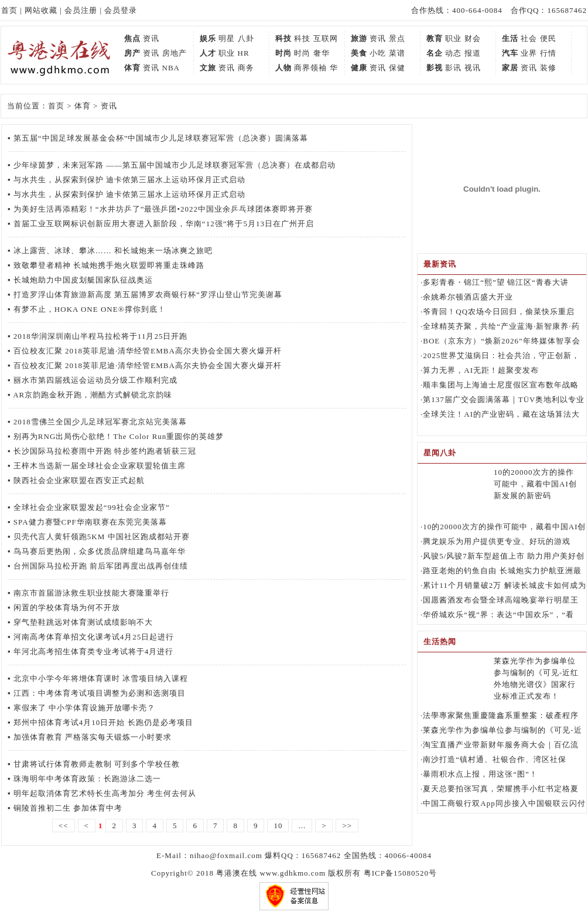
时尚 (283, 53)
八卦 (246, 38)
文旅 (208, 68)
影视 (435, 68)
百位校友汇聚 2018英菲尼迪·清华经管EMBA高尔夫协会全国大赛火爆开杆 (148, 351)
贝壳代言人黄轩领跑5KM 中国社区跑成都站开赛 (102, 537)
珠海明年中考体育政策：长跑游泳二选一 (87, 779)
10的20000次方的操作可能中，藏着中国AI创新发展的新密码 (535, 484)
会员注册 (81, 10)
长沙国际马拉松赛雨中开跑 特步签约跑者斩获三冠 (105, 451)
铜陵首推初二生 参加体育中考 (68, 808)
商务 (246, 68)
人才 (208, 53)
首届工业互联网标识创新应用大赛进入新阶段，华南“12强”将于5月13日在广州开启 (164, 224)
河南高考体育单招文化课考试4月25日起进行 (94, 637)
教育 (435, 38)
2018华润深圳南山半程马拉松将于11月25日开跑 (101, 336)
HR (244, 53)
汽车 (510, 53)
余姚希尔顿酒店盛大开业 (468, 297)
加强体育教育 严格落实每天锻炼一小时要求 (93, 737)
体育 (132, 68)
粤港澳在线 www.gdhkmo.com (271, 873)
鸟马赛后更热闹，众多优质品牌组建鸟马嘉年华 (100, 551)
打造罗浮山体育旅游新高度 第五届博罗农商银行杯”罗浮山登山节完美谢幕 (148, 295)
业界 (529, 53)
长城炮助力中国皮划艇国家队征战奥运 (83, 280)
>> (347, 826)
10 (278, 826)
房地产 (175, 53)
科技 (283, 38)
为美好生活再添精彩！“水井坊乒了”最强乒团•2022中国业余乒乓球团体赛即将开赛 (163, 209)
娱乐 (208, 38)
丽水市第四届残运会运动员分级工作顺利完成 (95, 380)
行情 (548, 53)
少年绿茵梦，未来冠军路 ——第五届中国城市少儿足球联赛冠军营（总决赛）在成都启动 (175, 165)
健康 (359, 68)
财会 (473, 38)
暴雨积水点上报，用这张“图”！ (480, 774)
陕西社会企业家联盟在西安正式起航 (79, 480)
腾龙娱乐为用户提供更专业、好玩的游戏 (497, 541)
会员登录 (121, 10)
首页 (9, 10)
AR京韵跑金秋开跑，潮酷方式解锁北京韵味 (93, 395)
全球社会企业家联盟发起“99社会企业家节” (92, 507)
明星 (227, 38)
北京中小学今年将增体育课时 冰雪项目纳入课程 (101, 678)
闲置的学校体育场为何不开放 (67, 608)
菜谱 (397, 53)
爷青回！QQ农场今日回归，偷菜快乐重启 (499, 312)
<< (64, 826)
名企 (435, 53)
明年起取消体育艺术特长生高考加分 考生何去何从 (105, 793)
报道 (473, 53)
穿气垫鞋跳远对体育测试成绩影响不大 (83, 622)
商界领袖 (310, 68)
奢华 (322, 53)
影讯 (453, 68)
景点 (397, 38)
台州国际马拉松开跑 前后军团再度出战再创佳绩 (101, 566)
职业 (453, 38)
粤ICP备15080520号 (400, 873)
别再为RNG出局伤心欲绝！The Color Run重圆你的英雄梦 (119, 436)
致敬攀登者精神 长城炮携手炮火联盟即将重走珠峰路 (109, 265)
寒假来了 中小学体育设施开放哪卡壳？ (84, 708)
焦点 (132, 38)
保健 (397, 68)
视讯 (473, 68)
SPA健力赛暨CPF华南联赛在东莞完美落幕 (90, 522)
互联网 (326, 38)
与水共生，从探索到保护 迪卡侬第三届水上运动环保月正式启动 (129, 180)
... (302, 826)
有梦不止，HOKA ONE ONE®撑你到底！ (90, 309)
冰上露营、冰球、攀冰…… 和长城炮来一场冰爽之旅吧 (113, 251)
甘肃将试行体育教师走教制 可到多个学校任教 (97, 764)
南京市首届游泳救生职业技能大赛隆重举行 (91, 593)
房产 (132, 53)
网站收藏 (41, 10)
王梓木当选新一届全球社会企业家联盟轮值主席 (100, 466)
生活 (510, 38)
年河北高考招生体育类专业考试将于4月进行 (94, 651)
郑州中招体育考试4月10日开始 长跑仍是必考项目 (103, 722)
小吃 (378, 53)
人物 (283, 68)
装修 (548, 68)
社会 (529, 38)
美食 (359, 53)
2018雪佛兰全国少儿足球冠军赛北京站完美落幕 (100, 422)
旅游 (359, 38)
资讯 (151, 38)
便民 (548, 38)
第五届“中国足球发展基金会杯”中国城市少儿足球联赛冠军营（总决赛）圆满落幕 (161, 138)
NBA (171, 68)
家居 (510, 68)
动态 (453, 53)
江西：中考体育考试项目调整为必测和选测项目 (100, 693)
